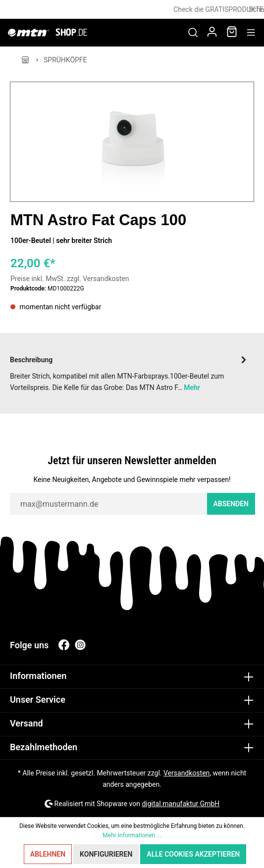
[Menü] (251, 33)
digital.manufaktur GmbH (181, 804)
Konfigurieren (106, 854)
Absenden (231, 504)
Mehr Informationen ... (132, 835)
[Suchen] (193, 33)
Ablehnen (48, 854)
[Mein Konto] (212, 33)
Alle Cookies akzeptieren (193, 854)
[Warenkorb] (232, 33)
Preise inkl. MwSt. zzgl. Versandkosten (70, 279)
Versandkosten (186, 773)
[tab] (130, 372)
